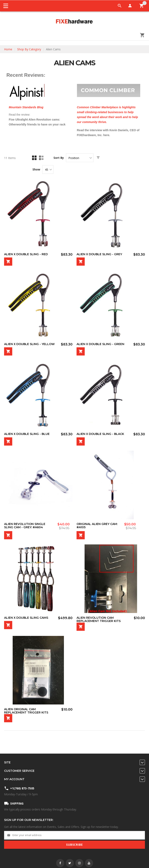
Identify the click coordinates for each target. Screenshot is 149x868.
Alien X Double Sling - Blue (27, 434)
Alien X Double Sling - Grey (99, 254)
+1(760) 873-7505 (22, 788)
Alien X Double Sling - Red (26, 254)
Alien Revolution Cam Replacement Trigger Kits (99, 619)
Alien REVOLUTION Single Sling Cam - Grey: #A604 (25, 526)
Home (8, 49)
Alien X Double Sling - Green (100, 344)
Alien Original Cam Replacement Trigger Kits (26, 711)
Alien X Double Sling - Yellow (29, 344)
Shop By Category (29, 49)
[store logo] (74, 22)
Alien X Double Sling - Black (100, 434)
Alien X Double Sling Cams (26, 618)
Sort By (59, 158)
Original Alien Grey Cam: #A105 (97, 526)
